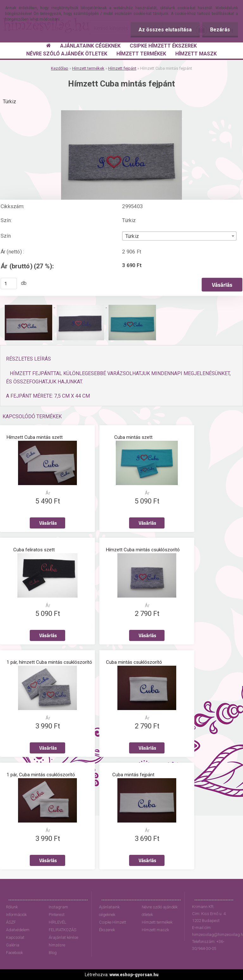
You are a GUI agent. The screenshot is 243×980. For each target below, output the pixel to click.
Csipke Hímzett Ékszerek (113, 926)
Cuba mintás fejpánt (133, 775)
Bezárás (220, 30)
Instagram (58, 907)
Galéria (13, 945)
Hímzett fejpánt (122, 68)
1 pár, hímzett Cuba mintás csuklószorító (49, 662)
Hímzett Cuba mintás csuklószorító (143, 550)
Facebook (14, 953)
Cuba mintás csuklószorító (134, 662)
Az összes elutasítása (165, 30)
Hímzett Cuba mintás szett (35, 437)
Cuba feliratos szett (34, 550)
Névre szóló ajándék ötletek (160, 911)
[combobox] (179, 236)
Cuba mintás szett (133, 437)
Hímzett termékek (88, 68)
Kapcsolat (15, 937)
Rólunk (12, 907)
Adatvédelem (18, 930)
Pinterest (57, 915)
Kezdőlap (60, 68)
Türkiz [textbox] (132, 236)
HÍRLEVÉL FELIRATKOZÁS (62, 926)
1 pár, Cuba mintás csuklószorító (41, 775)
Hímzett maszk (155, 930)
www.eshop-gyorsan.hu (134, 975)
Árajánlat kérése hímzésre (63, 941)
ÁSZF (11, 922)
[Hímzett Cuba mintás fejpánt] (121, 113)
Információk (16, 915)
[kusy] (9, 283)
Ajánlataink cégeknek (109, 911)
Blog (53, 953)
